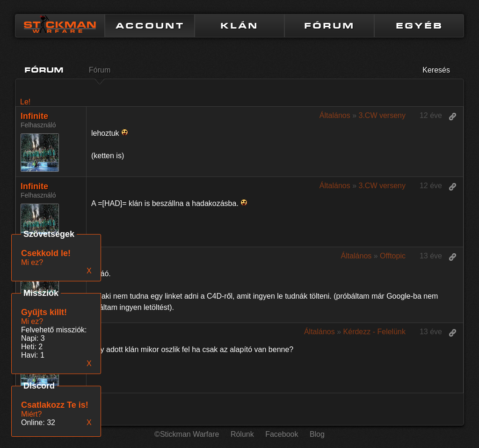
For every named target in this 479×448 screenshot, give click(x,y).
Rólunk (242, 434)
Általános (335, 115)
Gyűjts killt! (44, 312)
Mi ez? (32, 321)
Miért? (31, 414)
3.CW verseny (382, 115)
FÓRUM (329, 26)
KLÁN (239, 26)
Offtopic (393, 256)
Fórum (100, 70)
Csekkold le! (46, 253)
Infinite (34, 116)
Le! (25, 102)
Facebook (282, 434)
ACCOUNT (150, 26)
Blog (317, 434)
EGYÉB (419, 26)
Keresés (436, 70)
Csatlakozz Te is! (55, 405)
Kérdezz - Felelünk (374, 332)
